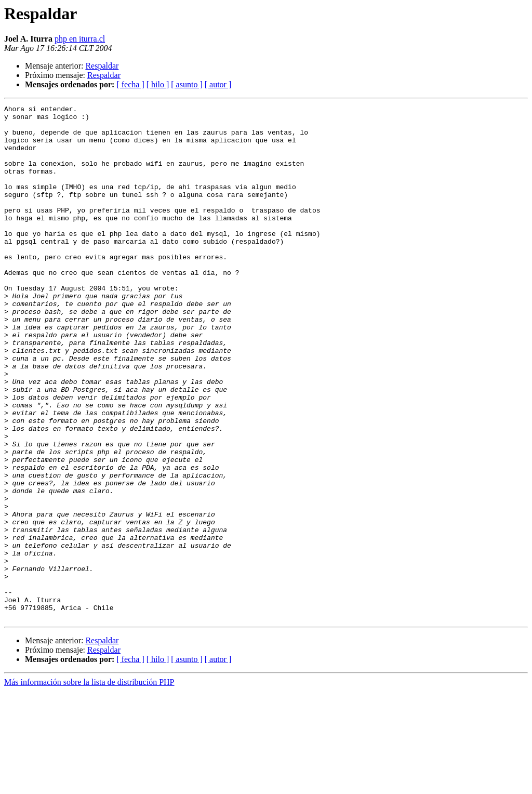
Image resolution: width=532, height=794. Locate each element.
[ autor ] (218, 84)
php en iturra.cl (80, 39)
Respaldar (102, 66)
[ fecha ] (130, 84)
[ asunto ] (187, 84)
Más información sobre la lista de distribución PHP (89, 785)
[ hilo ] (158, 84)
